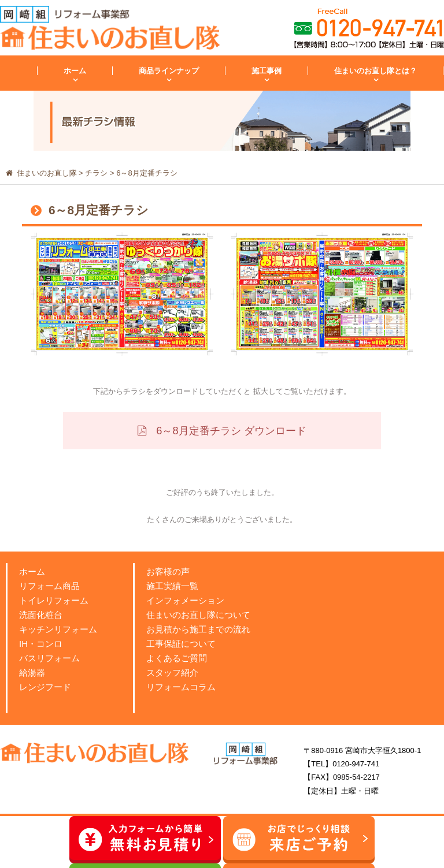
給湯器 (32, 673)
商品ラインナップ (169, 71)
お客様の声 (168, 571)
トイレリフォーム (54, 600)
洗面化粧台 (41, 615)
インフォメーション (185, 600)
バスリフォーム (49, 658)
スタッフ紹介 (172, 673)
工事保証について (181, 644)
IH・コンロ (41, 644)
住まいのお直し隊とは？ (375, 71)
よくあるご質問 (177, 658)
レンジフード (45, 687)
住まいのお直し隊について (198, 615)
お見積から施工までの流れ (198, 629)
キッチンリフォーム (58, 629)
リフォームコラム (181, 687)
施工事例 (267, 71)
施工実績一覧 (172, 586)
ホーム (75, 71)
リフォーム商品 (49, 586)
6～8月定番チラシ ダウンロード (230, 431)
